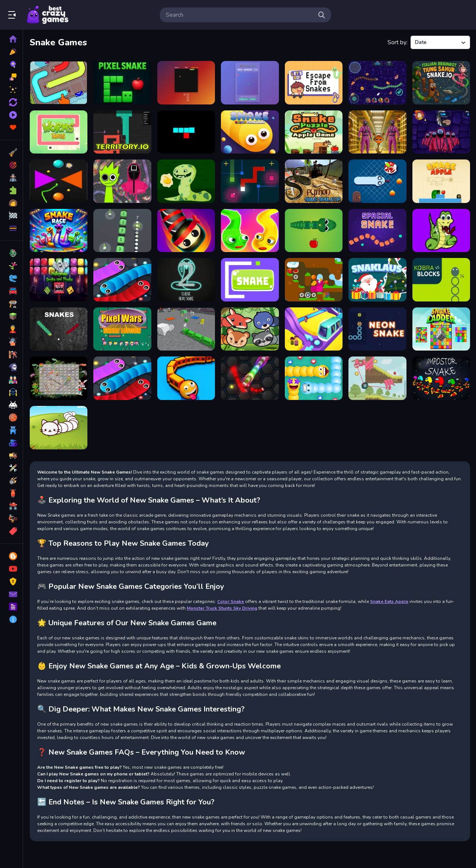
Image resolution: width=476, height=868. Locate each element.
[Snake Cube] (250, 181)
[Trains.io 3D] (186, 378)
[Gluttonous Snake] (441, 231)
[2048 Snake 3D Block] (122, 231)
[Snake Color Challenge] (250, 132)
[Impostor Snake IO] (441, 378)
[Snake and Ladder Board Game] (441, 329)
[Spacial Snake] (377, 231)
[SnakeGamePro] (186, 83)
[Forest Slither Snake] (250, 329)
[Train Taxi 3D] (314, 329)
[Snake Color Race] (59, 231)
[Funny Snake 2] (377, 181)
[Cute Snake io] (59, 428)
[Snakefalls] (314, 280)
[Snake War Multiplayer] (377, 83)
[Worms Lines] (59, 132)
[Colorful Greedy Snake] (59, 181)
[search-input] (239, 15)
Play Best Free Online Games (48, 15)
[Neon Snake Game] (377, 329)
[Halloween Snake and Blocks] (59, 280)
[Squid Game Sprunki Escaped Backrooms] (377, 132)
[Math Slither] (122, 378)
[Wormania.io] (250, 378)
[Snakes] (59, 329)
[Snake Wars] (186, 231)
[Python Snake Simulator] (314, 181)
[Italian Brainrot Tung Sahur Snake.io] (441, 83)
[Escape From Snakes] (314, 83)
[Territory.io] (122, 132)
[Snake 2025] (250, 83)
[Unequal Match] (59, 378)
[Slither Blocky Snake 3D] (186, 329)
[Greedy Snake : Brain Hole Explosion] (314, 132)
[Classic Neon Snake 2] (186, 280)
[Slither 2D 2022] (122, 280)
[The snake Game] (186, 181)
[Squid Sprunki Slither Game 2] (122, 181)
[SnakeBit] (186, 132)
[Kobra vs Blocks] (441, 280)
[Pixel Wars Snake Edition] (122, 329)
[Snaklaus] (377, 280)
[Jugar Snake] (250, 280)
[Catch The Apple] (377, 378)
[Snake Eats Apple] (314, 231)
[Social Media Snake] (314, 378)
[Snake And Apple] (441, 181)
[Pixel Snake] (122, 83)
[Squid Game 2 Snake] (441, 132)
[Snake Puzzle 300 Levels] (250, 231)
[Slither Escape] (59, 83)
